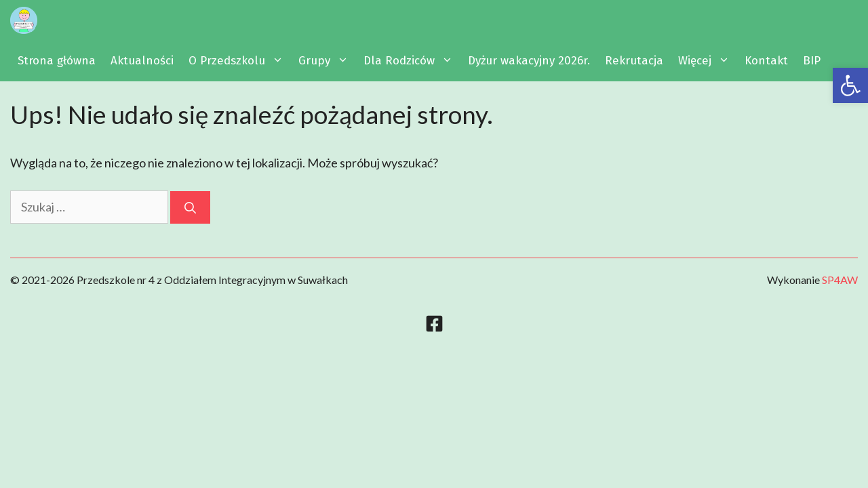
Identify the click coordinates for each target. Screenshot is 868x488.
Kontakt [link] (766, 61)
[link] (850, 85)
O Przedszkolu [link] (240, 61)
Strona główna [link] (57, 61)
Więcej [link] (708, 61)
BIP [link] (812, 61)
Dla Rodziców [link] (412, 61)
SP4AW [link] (840, 280)
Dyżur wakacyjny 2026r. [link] (529, 61)
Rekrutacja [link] (634, 61)
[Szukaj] (190, 207)
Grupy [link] (327, 61)
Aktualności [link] (142, 61)
